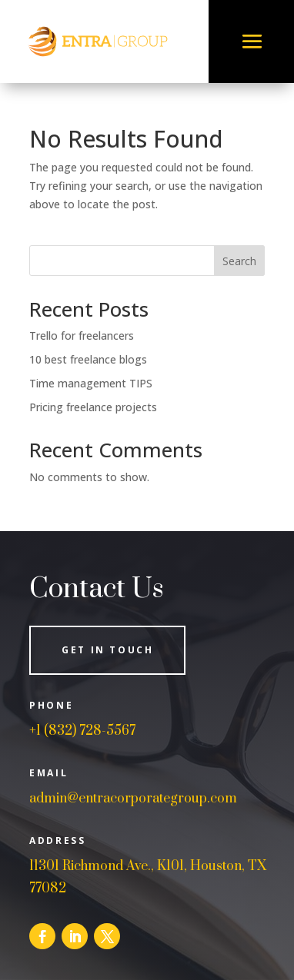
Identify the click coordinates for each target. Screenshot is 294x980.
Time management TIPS (91, 383)
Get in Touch (107, 650)
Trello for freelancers (82, 336)
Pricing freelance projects (93, 407)
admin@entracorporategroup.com (133, 799)
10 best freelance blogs (88, 359)
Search (239, 261)
